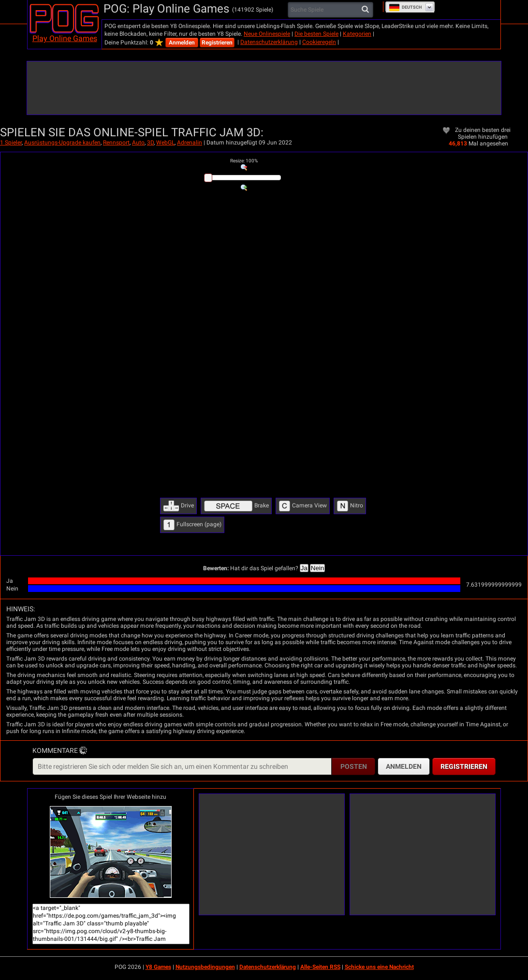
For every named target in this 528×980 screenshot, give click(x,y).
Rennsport (116, 143)
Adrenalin (190, 143)
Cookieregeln (319, 42)
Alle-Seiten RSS (320, 967)
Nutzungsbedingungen (205, 967)
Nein (317, 568)
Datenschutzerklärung (269, 42)
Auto (138, 143)
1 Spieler (11, 143)
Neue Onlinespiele (267, 34)
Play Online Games (65, 38)
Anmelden (182, 43)
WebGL (165, 143)
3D (150, 143)
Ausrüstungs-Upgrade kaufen (62, 143)
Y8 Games (158, 967)
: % (244, 161)
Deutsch (405, 7)
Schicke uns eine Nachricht (379, 967)
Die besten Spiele (316, 34)
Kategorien (357, 34)
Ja (304, 568)
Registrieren (217, 43)
